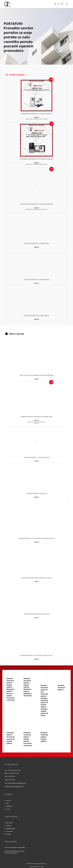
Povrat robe (10, 831)
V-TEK (8, 809)
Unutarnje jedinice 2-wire (44, 690)
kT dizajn (42, 867)
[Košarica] (62, 4)
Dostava (9, 826)
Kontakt (8, 834)
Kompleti (10, 678)
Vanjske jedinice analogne (44, 707)
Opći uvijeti (9, 823)
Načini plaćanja (10, 828)
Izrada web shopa (34, 867)
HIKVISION (9, 806)
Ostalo (43, 715)
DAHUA (8, 801)
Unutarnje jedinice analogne (44, 696)
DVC (7, 803)
